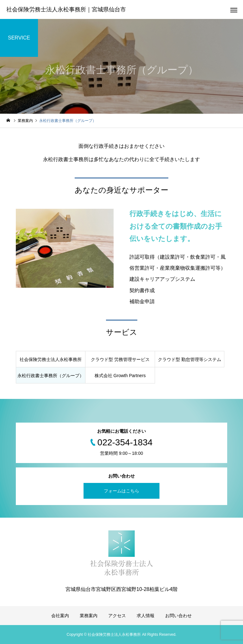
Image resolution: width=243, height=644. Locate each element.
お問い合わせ (178, 616)
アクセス (117, 616)
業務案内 (89, 616)
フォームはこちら (121, 491)
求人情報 (146, 616)
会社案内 (60, 616)
